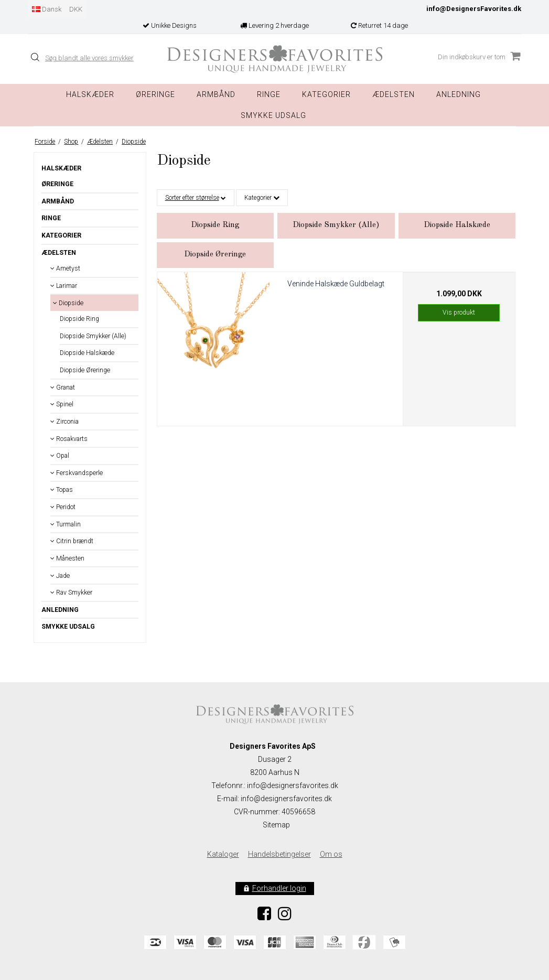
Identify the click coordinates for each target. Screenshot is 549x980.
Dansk (47, 9)
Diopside (68, 303)
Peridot (63, 507)
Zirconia (64, 422)
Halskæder (90, 94)
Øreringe (155, 94)
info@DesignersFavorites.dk (474, 9)
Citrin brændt (72, 541)
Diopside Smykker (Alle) (93, 336)
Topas (62, 490)
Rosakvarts (69, 439)
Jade (60, 576)
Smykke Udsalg (273, 115)
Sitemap (276, 825)
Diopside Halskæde (87, 353)
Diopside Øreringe (85, 370)
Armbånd (216, 94)
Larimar (64, 286)
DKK (76, 9)
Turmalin (66, 524)
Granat (63, 387)
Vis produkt (459, 313)
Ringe (269, 94)
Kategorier (326, 94)
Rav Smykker (71, 593)
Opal (60, 456)
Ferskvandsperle (77, 473)
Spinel (62, 404)
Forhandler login (279, 888)
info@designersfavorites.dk (286, 799)
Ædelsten (59, 253)
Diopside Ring (79, 319)
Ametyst (65, 268)
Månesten (67, 558)
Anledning (459, 94)
